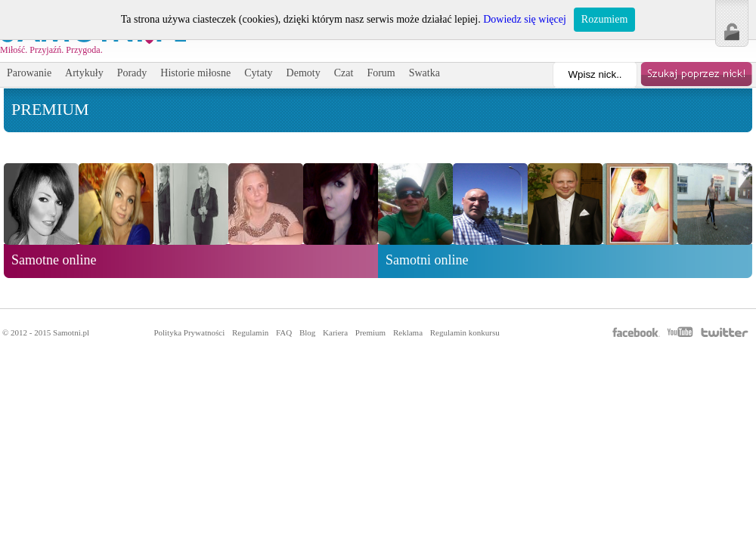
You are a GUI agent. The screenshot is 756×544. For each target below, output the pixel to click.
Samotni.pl (71, 332)
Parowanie (29, 73)
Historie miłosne (195, 73)
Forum (381, 73)
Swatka (424, 73)
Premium (370, 332)
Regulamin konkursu (465, 332)
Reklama (408, 332)
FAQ (284, 332)
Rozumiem (604, 19)
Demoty (304, 73)
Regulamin (250, 332)
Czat (344, 73)
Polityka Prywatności (189, 332)
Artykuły (84, 73)
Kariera (335, 332)
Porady (132, 73)
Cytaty (258, 73)
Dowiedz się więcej (525, 19)
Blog (307, 332)
